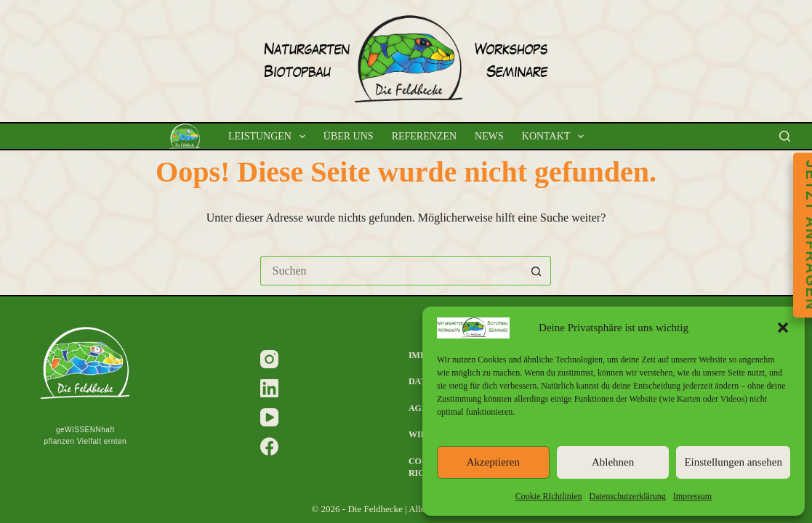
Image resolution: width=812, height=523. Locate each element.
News (489, 136)
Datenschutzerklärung (628, 496)
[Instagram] (269, 359)
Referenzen (424, 136)
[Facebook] (269, 446)
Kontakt (556, 137)
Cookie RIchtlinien (549, 496)
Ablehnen (613, 462)
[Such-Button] (536, 271)
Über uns (349, 136)
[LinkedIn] (269, 388)
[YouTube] (269, 417)
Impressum (692, 496)
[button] (783, 328)
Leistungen (270, 137)
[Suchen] (785, 136)
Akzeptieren (493, 462)
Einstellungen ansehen (733, 462)
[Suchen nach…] (391, 271)
